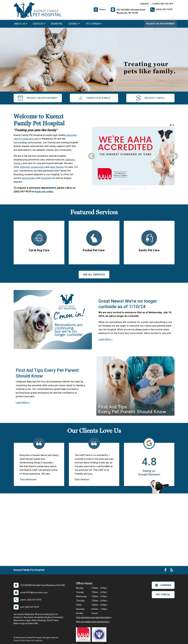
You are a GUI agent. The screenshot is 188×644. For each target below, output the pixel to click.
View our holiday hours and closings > (93, 622)
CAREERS (144, 4)
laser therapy (57, 167)
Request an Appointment (160, 24)
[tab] (122, 189)
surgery (18, 163)
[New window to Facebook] (165, 571)
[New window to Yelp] (171, 571)
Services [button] (39, 24)
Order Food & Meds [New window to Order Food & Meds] (94, 98)
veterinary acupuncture (32, 167)
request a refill (150, 98)
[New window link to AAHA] (84, 635)
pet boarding (29, 178)
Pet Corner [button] (94, 24)
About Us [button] (21, 24)
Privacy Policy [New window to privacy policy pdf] (19, 640)
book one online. (44, 192)
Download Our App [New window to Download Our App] (163, 4)
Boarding (57, 24)
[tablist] (133, 189)
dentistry (70, 160)
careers (163, 585)
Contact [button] (74, 24)
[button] (171, 125)
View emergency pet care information (93, 617)
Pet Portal (163, 595)
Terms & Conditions (34, 640)
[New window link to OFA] (100, 635)
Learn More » (105, 339)
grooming (46, 178)
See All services (94, 274)
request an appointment (38, 98)
